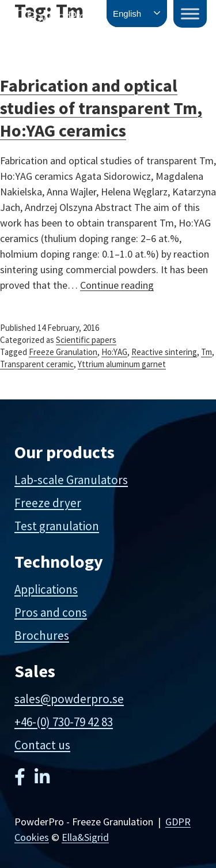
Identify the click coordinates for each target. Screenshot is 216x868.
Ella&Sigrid (85, 837)
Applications (46, 589)
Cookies (32, 837)
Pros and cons (51, 612)
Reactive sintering (164, 352)
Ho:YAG (114, 352)
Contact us (42, 745)
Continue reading (117, 285)
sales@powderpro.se (69, 699)
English (127, 14)
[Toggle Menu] (190, 14)
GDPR (178, 822)
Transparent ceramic (37, 364)
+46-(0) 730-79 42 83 (64, 722)
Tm (206, 352)
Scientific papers (86, 340)
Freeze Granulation (63, 352)
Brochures (42, 635)
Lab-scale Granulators (71, 480)
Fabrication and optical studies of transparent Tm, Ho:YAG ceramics (101, 108)
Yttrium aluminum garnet (122, 364)
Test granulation (57, 526)
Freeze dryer (48, 503)
